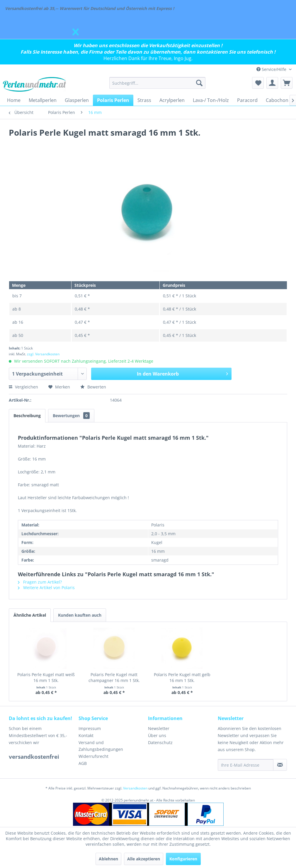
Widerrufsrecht (93, 756)
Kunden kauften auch (80, 615)
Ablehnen (108, 859)
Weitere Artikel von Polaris (46, 588)
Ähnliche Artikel (30, 615)
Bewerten (93, 387)
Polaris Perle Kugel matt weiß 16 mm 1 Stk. (46, 677)
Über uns (157, 735)
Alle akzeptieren (144, 859)
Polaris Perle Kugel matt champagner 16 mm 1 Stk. (114, 677)
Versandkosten (135, 788)
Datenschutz (160, 742)
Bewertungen (71, 416)
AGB (83, 763)
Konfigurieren (183, 859)
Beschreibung (27, 416)
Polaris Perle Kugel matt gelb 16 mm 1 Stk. (182, 677)
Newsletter (159, 728)
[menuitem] (157, 83)
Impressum (90, 728)
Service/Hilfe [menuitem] (272, 69)
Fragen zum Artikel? (40, 582)
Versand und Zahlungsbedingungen (101, 746)
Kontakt (86, 735)
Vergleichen (23, 387)
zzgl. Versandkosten (43, 354)
